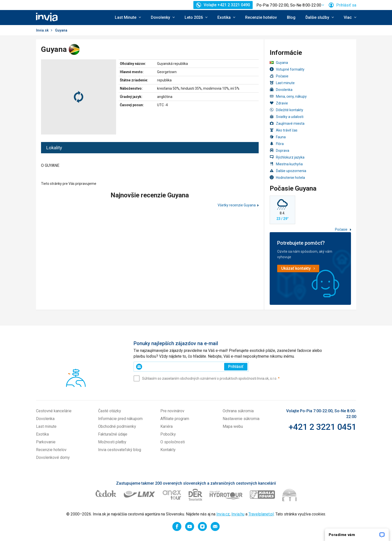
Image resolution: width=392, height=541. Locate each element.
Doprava (279, 150)
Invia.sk (42, 30)
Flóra (277, 144)
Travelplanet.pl (261, 514)
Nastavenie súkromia (241, 419)
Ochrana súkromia (238, 411)
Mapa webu (233, 426)
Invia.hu (238, 514)
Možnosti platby (112, 442)
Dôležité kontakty (286, 110)
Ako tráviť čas (284, 130)
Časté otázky (110, 411)
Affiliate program (175, 419)
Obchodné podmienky (117, 426)
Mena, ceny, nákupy (288, 96)
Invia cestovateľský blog (120, 450)
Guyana (279, 63)
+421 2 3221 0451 (322, 427)
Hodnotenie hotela (287, 177)
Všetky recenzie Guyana (237, 205)
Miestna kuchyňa (286, 164)
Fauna (278, 137)
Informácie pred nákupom (120, 419)
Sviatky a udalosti (287, 117)
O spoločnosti (173, 442)
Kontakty (168, 450)
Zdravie (279, 103)
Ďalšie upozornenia (288, 171)
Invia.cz (223, 514)
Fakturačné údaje (113, 434)
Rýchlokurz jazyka (287, 157)
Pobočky (168, 434)
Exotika (42, 434)
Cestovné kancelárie (54, 411)
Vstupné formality (287, 69)
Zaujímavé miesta (287, 123)
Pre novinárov (172, 411)
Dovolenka (281, 90)
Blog (291, 17)
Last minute (282, 83)
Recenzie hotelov (261, 17)
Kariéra (166, 426)
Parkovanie (46, 442)
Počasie (279, 76)
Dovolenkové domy (53, 457)
